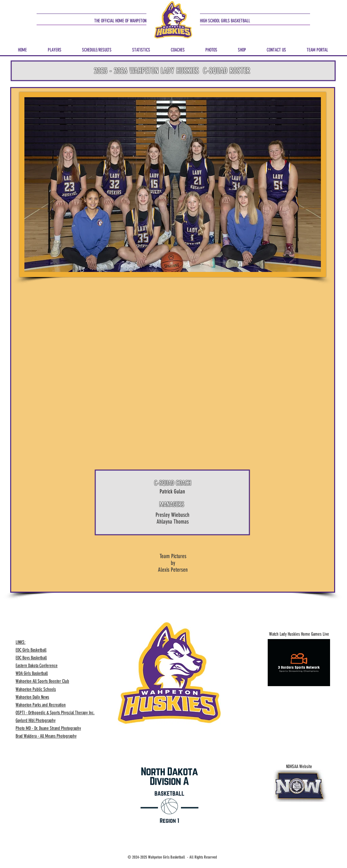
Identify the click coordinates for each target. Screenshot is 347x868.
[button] (54, 47)
